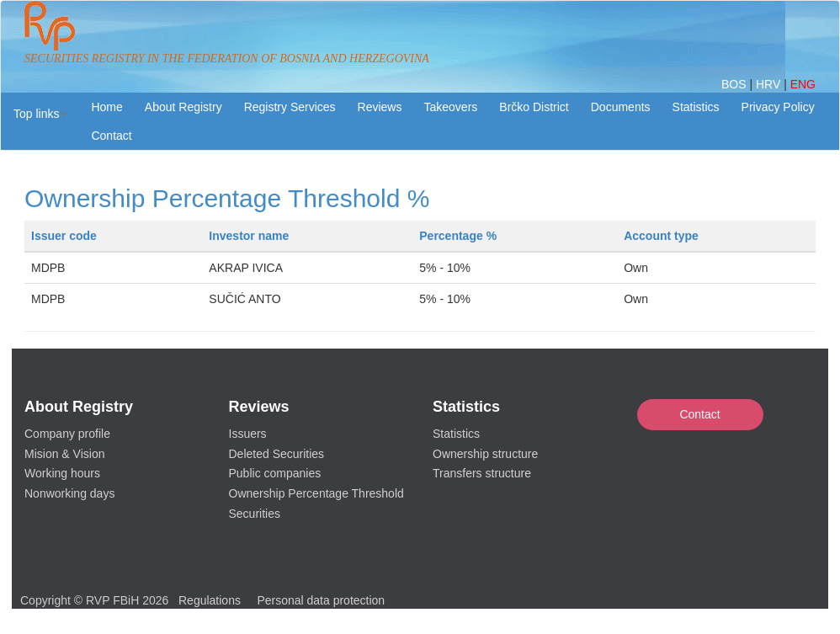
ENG (803, 84)
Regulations (210, 600)
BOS (735, 84)
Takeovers (450, 107)
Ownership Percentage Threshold (316, 493)
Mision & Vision (64, 454)
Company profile (67, 434)
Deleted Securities (277, 454)
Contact (699, 414)
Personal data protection (321, 600)
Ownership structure (485, 454)
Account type (661, 236)
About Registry (183, 107)
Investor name (249, 236)
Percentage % (458, 236)
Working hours (62, 473)
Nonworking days (69, 493)
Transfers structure (482, 473)
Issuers (248, 434)
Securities (255, 514)
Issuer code (64, 236)
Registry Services (290, 107)
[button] (40, 114)
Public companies (275, 473)
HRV (770, 84)
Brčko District (534, 107)
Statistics (696, 107)
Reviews (380, 107)
